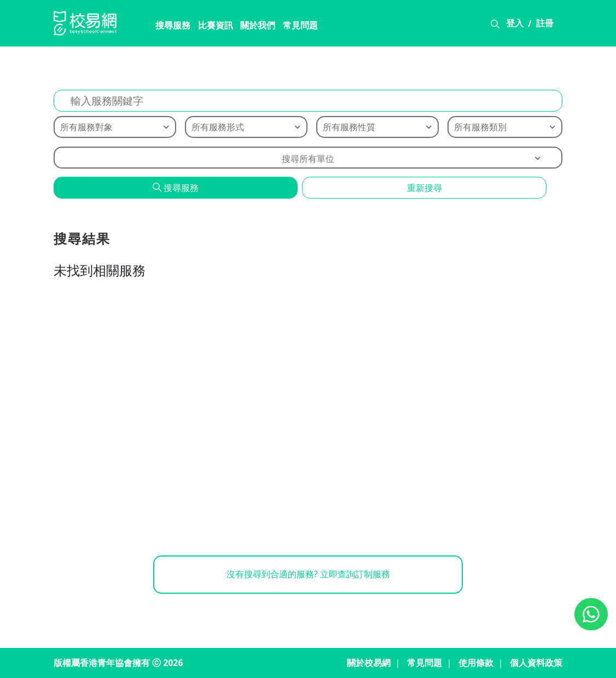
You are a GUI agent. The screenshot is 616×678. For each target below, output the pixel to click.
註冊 (545, 24)
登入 (515, 24)
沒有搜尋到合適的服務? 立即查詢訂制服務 (308, 575)
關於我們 (253, 26)
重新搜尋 (425, 188)
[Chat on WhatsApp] (591, 614)
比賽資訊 (210, 26)
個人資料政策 (536, 663)
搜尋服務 (167, 26)
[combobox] (308, 158)
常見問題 (295, 26)
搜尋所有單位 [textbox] (308, 159)
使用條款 (476, 663)
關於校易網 (369, 663)
